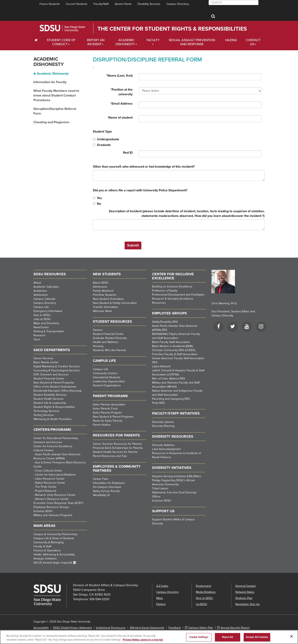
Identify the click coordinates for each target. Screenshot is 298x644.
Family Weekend (103, 291)
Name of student (120, 118)
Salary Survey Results (106, 491)
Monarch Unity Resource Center (55, 495)
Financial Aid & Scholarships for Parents (118, 448)
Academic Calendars (46, 287)
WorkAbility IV (101, 495)
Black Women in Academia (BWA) (172, 346)
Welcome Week (102, 311)
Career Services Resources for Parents (117, 444)
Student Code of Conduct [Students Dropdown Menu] (61, 42)
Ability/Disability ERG (165, 322)
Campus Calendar (44, 299)
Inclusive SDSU (43, 511)
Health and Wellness (106, 342)
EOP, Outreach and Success (51, 375)
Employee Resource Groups (51, 507)
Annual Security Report (235, 628)
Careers (98, 330)
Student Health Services (49, 399)
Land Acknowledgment (166, 449)
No (97, 204)
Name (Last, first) (119, 76)
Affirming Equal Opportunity (147, 628)
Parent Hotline (102, 425)
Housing (98, 346)
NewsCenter (41, 327)
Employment (204, 586)
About (37, 283)
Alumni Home (123, 4)
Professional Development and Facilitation (178, 295)
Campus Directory (178, 4)
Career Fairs (101, 479)
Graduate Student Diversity (110, 338)
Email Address (121, 104)
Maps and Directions (46, 323)
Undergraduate (106, 139)
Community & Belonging (49, 542)
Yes (97, 198)
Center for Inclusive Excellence (53, 446)
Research (39, 335)
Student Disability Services (50, 395)
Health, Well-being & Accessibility (54, 555)
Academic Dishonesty (49, 62)
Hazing (231, 40)
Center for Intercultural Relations (55, 475)
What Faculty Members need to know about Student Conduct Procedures (56, 95)
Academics (40, 291)
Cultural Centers (44, 450)
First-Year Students (105, 295)
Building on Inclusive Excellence (172, 287)
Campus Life (41, 307)
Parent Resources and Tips (110, 456)
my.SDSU (202, 604)
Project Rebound (46, 491)
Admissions (41, 295)
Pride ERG (158, 403)
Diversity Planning (163, 426)
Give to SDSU (42, 315)
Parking (161, 604)
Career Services (43, 358)
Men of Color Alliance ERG (169, 379)
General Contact (245, 586)
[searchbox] (234, 3)
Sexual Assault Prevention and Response (192, 42)
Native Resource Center (50, 483)
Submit (133, 245)
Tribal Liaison (160, 488)
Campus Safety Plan (201, 628)
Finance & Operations (47, 550)
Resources (159, 303)
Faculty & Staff (42, 546)
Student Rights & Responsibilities (54, 407)
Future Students (50, 4)
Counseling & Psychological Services (57, 370)
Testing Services (44, 415)
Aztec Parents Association (109, 405)
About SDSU (101, 283)
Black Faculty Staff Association (171, 342)
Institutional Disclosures (111, 628)
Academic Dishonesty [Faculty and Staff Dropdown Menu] (125, 42)
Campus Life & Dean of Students (54, 538)
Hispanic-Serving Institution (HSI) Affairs (177, 476)
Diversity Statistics (163, 445)
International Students (107, 377)
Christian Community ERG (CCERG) (174, 350)
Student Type (102, 132)
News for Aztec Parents (108, 421)
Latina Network (161, 366)
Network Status (245, 592)
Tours (37, 339)
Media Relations (206, 592)
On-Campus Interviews (107, 487)
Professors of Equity (165, 291)
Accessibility (41, 628)
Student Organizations (107, 385)
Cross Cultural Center (49, 471)
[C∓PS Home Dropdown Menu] (38, 40)
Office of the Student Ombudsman (55, 387)
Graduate (102, 145)
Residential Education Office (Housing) (57, 391)
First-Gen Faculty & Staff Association (175, 354)
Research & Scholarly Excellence (173, 299)
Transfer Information (105, 307)
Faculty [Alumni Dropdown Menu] (153, 40)
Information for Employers (109, 483)
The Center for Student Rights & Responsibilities (172, 29)
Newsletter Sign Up (248, 604)
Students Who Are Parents (109, 350)
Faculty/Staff (101, 4)
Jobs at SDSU (42, 319)
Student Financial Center (49, 379)
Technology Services (46, 411)
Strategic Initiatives (45, 559)
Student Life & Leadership (50, 403)
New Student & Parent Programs (54, 383)
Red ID (128, 153)
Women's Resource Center (52, 499)
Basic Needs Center (46, 362)
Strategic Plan (244, 598)
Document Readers (76, 634)
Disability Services (149, 4)
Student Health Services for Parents (115, 452)
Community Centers (105, 373)
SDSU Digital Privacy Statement (72, 628)
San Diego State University (62, 28)
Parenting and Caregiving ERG (171, 399)
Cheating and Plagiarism (51, 122)
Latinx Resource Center (50, 479)
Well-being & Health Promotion (53, 419)
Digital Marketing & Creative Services (57, 366)
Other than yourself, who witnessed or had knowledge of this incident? (144, 167)
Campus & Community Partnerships (56, 534)
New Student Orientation (108, 299)
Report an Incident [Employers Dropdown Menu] (96, 42)
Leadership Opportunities (109, 381)
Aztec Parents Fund (105, 409)
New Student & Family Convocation (115, 303)
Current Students (77, 4)
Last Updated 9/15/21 (46, 634)
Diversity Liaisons (163, 422)
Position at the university (122, 92)
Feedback (175, 628)
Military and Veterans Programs (53, 515)
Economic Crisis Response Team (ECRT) (58, 503)
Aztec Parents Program (107, 413)
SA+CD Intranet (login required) (53, 563)
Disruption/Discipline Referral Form (55, 111)
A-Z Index (162, 586)
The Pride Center (46, 487)
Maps (160, 598)
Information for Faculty (50, 82)
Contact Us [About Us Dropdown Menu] (253, 42)
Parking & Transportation (49, 331)
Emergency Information (48, 311)
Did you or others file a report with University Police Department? (140, 190)
